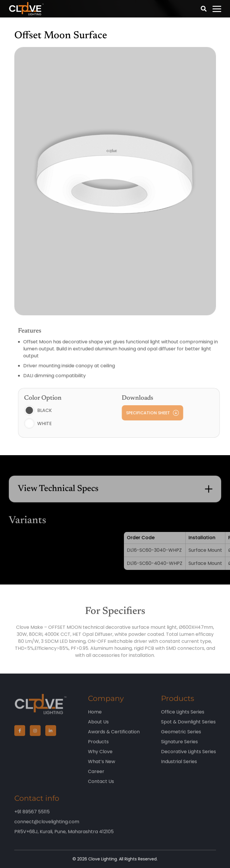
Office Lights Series (183, 717)
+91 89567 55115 (32, 817)
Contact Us (101, 787)
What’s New (102, 767)
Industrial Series (179, 767)
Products (98, 747)
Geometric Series (181, 737)
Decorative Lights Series (189, 757)
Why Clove (100, 757)
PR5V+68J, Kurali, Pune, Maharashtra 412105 (64, 837)
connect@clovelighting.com (47, 827)
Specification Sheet (160, 413)
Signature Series (179, 747)
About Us (98, 727)
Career (96, 777)
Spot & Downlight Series (188, 727)
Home (95, 717)
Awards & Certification (114, 737)
